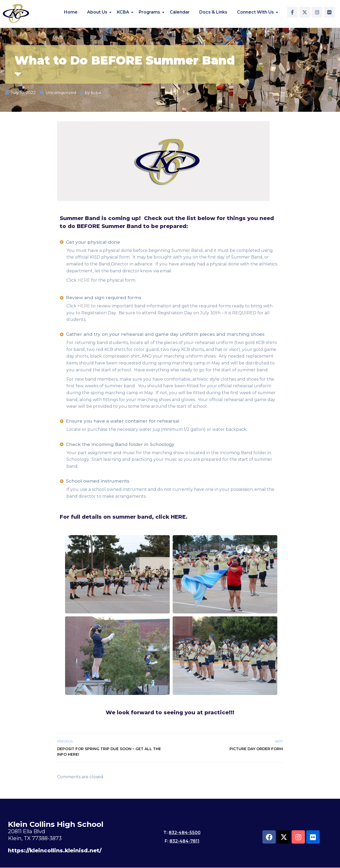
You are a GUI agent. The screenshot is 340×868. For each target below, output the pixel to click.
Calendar (180, 12)
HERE (84, 280)
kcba (96, 93)
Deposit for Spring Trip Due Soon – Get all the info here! (109, 752)
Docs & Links (213, 12)
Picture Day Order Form (256, 749)
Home (71, 12)
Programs (149, 12)
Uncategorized (61, 93)
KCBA (123, 12)
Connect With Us (255, 12)
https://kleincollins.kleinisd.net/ (55, 850)
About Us (97, 12)
